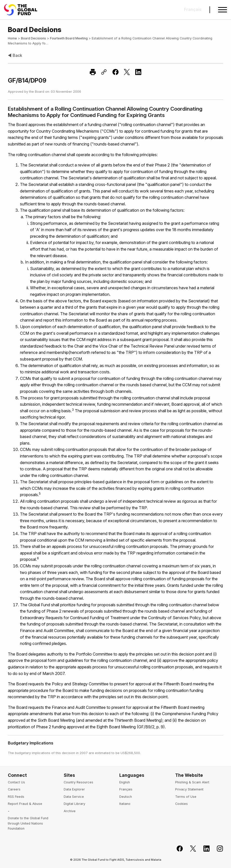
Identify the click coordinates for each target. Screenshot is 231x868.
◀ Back (15, 55)
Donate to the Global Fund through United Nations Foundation (28, 823)
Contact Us (16, 782)
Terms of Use (186, 797)
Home (12, 38)
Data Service (74, 797)
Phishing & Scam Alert (192, 782)
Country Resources (78, 782)
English (125, 782)
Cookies (181, 804)
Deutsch (126, 797)
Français (126, 789)
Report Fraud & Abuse (25, 804)
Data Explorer (74, 789)
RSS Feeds (16, 797)
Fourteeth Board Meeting (69, 38)
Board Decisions (33, 38)
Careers (14, 789)
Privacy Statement (189, 789)
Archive (70, 811)
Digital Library (74, 804)
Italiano (125, 804)
